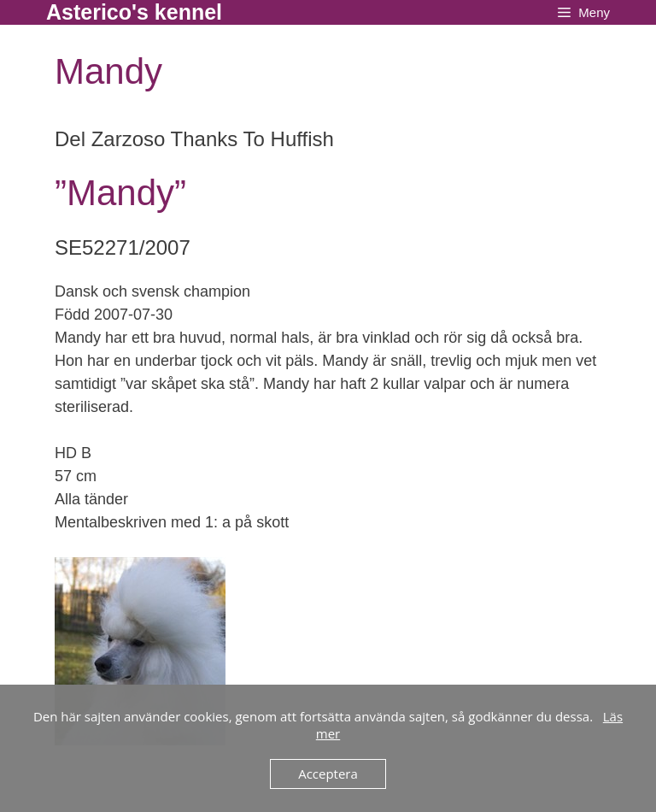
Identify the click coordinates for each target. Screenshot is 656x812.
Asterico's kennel (134, 12)
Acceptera (328, 774)
